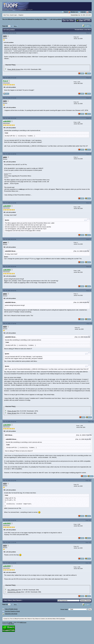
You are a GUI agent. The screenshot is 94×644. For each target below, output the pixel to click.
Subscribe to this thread (11, 614)
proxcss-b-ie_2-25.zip (14, 592)
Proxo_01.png (12, 411)
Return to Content (40, 619)
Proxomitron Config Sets (34, 19)
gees (5, 157)
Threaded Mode (79, 30)
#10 (91, 324)
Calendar (82, 12)
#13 (90, 520)
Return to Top (31, 619)
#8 (90, 267)
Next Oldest (8, 600)
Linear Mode (88, 30)
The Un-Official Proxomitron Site (18, 619)
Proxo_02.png (12, 413)
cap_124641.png (13, 590)
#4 (90, 118)
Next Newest (17, 600)
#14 (90, 542)
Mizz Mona (11, 624)
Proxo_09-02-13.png (14, 69)
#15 (90, 563)
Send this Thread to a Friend (12, 611)
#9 (90, 291)
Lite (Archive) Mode (51, 619)
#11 (92, 422)
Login (15, 15)
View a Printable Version (11, 609)
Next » (15, 26)
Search (65, 12)
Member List (73, 12)
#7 (90, 239)
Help (89, 12)
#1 (90, 33)
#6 (90, 203)
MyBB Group (23, 622)
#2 (90, 78)
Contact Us (6, 619)
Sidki (45, 19)
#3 (90, 98)
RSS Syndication (61, 619)
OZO (5, 36)
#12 (90, 481)
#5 (90, 154)
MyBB (10, 622)
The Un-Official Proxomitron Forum (14, 19)
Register (21, 15)
